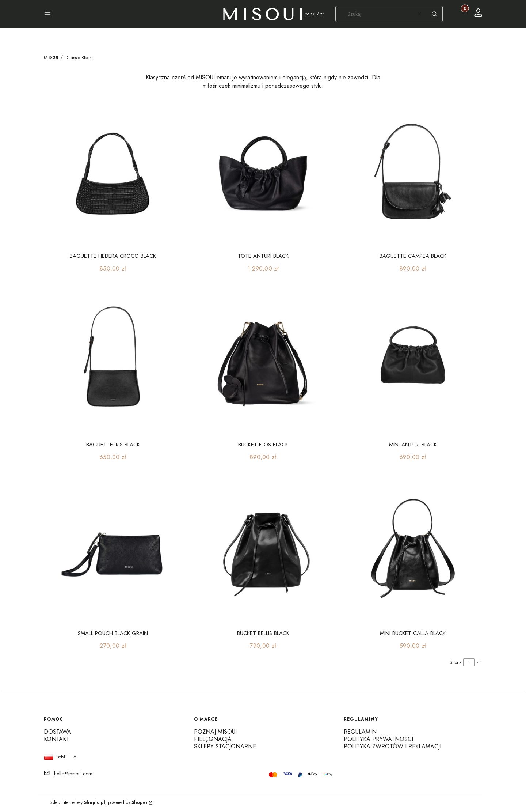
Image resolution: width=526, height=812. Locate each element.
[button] (47, 14)
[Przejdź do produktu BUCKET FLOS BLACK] (263, 361)
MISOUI (51, 58)
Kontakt (57, 739)
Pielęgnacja (213, 739)
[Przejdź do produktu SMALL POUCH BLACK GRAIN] (113, 550)
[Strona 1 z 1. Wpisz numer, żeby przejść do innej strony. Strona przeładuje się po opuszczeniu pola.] (469, 662)
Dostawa (58, 732)
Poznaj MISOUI (215, 732)
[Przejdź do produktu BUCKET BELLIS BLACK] (263, 550)
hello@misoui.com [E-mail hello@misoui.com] (73, 774)
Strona (456, 662)
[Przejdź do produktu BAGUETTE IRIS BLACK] (113, 361)
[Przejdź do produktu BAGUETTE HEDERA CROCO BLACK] (113, 173)
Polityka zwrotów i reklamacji (392, 746)
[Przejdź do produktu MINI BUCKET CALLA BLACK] (413, 550)
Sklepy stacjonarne (225, 746)
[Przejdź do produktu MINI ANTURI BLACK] (413, 361)
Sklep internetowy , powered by (99, 802)
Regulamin (360, 732)
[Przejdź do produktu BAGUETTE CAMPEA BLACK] (413, 173)
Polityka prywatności (378, 739)
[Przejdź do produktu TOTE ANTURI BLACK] (263, 173)
